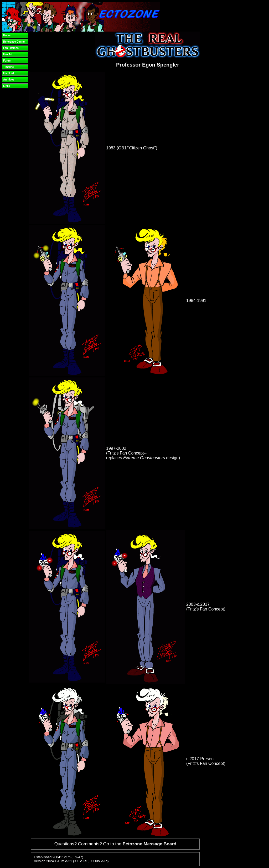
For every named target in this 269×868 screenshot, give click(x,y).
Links (7, 86)
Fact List (9, 73)
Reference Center (14, 42)
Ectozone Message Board (150, 844)
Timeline (8, 67)
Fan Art (8, 54)
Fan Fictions (11, 48)
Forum (7, 61)
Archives (9, 80)
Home (7, 35)
